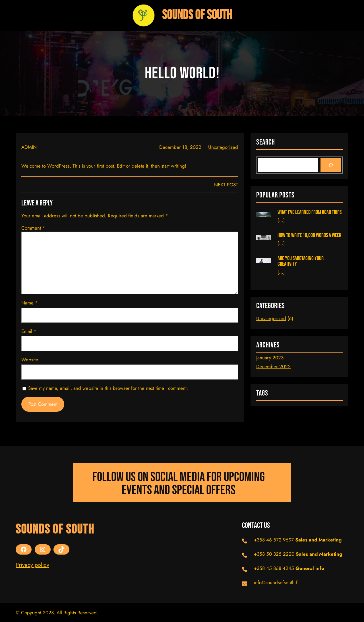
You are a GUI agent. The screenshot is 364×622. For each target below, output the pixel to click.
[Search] (331, 165)
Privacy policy (32, 565)
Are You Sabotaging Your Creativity (301, 261)
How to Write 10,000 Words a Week (309, 235)
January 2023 (270, 358)
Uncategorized (223, 147)
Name (30, 303)
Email (29, 331)
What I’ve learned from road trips (310, 212)
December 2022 (273, 366)
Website (30, 360)
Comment (33, 228)
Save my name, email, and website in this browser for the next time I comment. (108, 388)
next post (226, 185)
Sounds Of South (197, 15)
